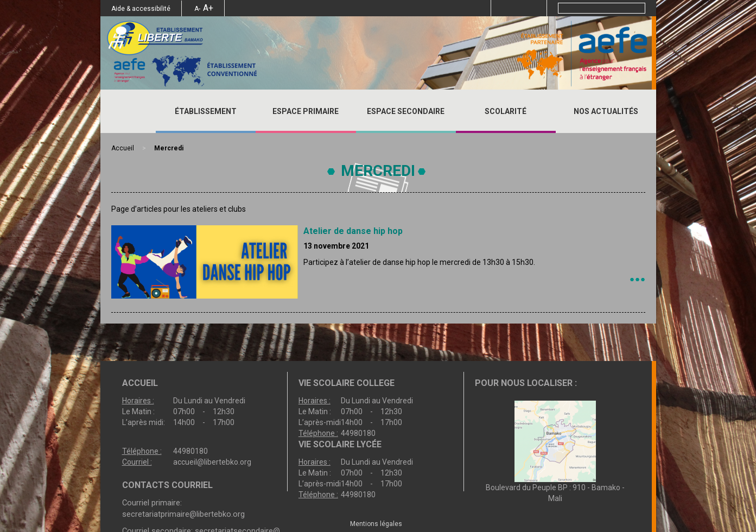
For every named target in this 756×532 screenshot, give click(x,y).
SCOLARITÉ (506, 111)
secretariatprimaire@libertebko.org (183, 514)
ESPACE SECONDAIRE (406, 111)
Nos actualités (606, 111)
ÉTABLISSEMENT (206, 111)
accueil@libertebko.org (212, 462)
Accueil (128, 111)
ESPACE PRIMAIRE (306, 111)
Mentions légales (376, 524)
